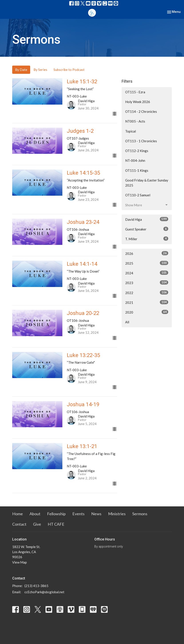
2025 (147, 263)
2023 (147, 283)
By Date (21, 70)
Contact (19, 524)
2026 (147, 253)
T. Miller (147, 239)
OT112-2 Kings (137, 151)
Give (37, 524)
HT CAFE (56, 524)
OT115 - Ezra (135, 92)
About (35, 514)
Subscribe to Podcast (69, 70)
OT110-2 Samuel (138, 195)
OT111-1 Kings (137, 170)
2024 (147, 273)
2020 (147, 312)
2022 (147, 293)
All (127, 322)
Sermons (140, 514)
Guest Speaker (147, 229)
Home (18, 514)
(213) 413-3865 (36, 586)
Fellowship (56, 514)
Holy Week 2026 (138, 102)
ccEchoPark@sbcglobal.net (44, 592)
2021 (147, 302)
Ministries (117, 514)
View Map (20, 562)
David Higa (147, 219)
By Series (40, 70)
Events (78, 514)
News (96, 514)
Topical (131, 131)
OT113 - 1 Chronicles (141, 141)
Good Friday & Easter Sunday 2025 (147, 183)
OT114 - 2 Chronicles (141, 111)
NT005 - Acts (135, 121)
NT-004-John (135, 160)
